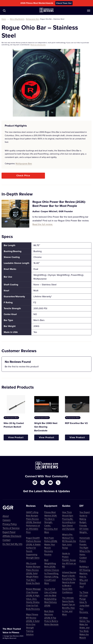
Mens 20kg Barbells (17, 19)
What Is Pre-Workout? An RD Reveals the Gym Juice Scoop (69, 541)
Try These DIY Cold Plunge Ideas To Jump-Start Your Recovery (84, 602)
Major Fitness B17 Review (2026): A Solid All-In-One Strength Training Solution (33, 624)
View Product (16, 437)
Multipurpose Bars (33, 19)
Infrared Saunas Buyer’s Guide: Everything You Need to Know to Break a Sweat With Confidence (69, 582)
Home (4, 19)
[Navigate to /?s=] (4, 11)
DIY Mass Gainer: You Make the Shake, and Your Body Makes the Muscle (85, 628)
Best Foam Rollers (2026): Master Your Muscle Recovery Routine (51, 546)
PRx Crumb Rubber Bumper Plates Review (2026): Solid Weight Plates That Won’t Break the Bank (33, 573)
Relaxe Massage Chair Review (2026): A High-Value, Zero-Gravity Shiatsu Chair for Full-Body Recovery (33, 599)
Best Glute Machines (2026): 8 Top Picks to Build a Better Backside (51, 618)
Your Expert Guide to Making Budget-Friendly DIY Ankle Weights (85, 522)
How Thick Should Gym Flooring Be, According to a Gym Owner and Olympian (69, 520)
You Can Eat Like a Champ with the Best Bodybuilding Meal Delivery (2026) (51, 597)
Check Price (23, 176)
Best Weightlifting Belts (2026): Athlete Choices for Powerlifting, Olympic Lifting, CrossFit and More (52, 572)
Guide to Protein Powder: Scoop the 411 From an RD (69, 560)
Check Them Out (64, 3)
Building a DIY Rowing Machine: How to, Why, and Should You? (85, 577)
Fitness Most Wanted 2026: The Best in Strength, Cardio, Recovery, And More (51, 522)
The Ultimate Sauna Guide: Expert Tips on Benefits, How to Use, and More (69, 606)
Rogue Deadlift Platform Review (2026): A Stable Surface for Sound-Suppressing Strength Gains (33, 548)
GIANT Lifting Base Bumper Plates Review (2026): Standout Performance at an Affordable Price (34, 522)
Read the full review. (43, 224)
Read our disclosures (38, 45)
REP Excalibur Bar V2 (76, 423)
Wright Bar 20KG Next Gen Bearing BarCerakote (46, 427)
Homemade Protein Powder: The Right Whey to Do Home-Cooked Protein (85, 549)
